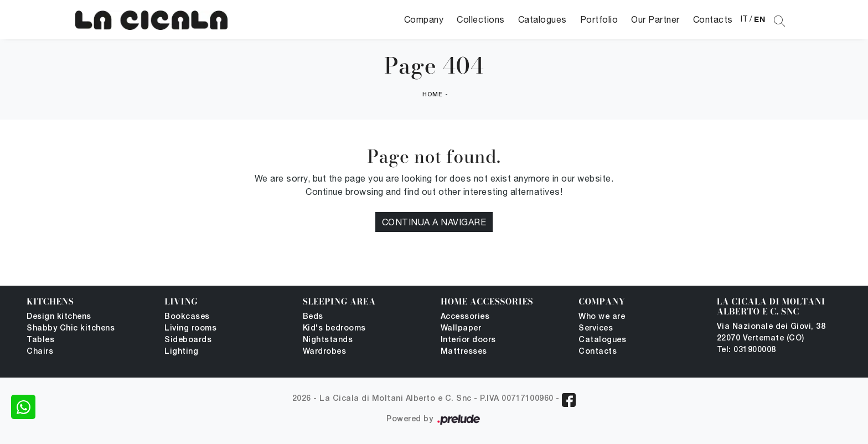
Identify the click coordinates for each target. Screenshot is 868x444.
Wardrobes (325, 352)
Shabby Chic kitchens (71, 329)
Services (596, 329)
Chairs (40, 352)
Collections (481, 19)
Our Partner (655, 19)
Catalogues (542, 19)
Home (432, 95)
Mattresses (464, 352)
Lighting (181, 352)
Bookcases (187, 317)
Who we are (602, 317)
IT (744, 19)
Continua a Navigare (434, 222)
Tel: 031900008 (746, 350)
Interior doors (468, 340)
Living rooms (190, 329)
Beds (313, 317)
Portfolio (599, 19)
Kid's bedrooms (334, 329)
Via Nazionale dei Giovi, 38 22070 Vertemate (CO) (771, 333)
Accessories (465, 317)
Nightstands (328, 340)
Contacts (713, 19)
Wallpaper (461, 329)
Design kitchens (59, 317)
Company (424, 19)
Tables (40, 340)
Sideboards (188, 340)
